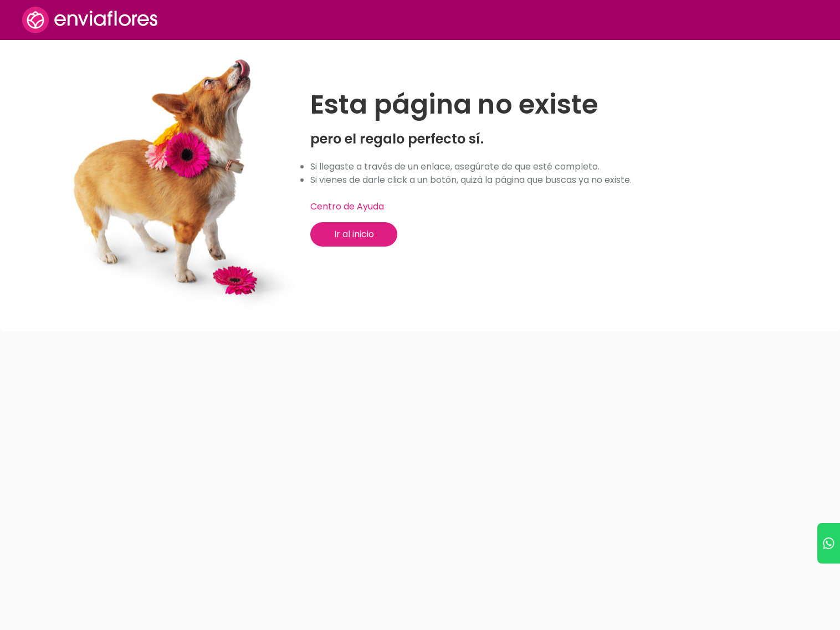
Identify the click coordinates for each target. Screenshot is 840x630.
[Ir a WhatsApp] (829, 543)
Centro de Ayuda (347, 206)
